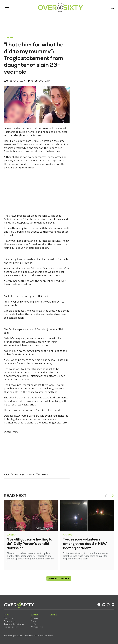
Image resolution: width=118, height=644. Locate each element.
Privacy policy (11, 627)
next (112, 497)
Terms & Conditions (14, 624)
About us (9, 618)
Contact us (10, 621)
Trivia (34, 624)
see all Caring (59, 580)
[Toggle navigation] (7, 7)
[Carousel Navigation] (109, 497)
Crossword (36, 618)
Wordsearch (37, 627)
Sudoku (35, 621)
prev (106, 497)
